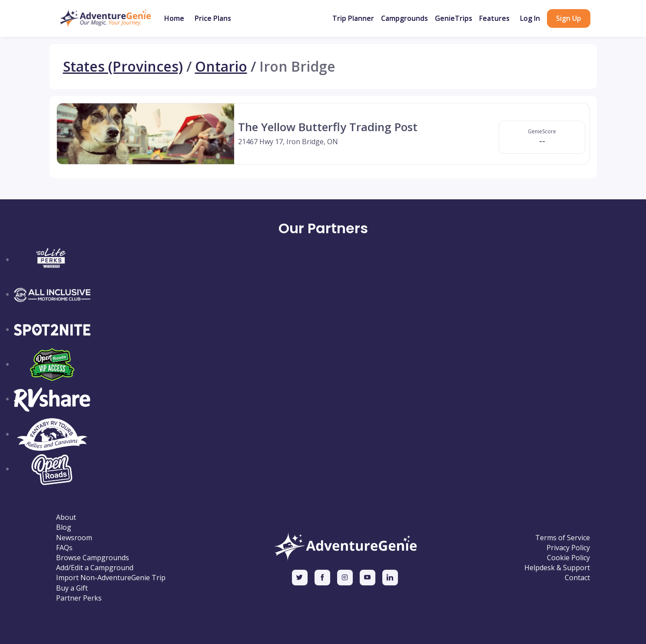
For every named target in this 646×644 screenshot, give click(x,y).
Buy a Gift (72, 588)
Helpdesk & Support (557, 568)
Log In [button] (530, 18)
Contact (577, 578)
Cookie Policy (568, 558)
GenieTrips (454, 18)
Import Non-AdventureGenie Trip (111, 578)
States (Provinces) (123, 66)
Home (174, 18)
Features (494, 18)
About (66, 517)
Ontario (221, 66)
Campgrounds (404, 18)
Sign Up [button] (569, 18)
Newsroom (74, 538)
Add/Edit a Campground (95, 568)
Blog (64, 527)
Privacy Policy (568, 548)
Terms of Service (563, 538)
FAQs (64, 548)
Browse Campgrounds (93, 558)
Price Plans (213, 18)
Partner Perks (79, 598)
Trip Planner (353, 18)
